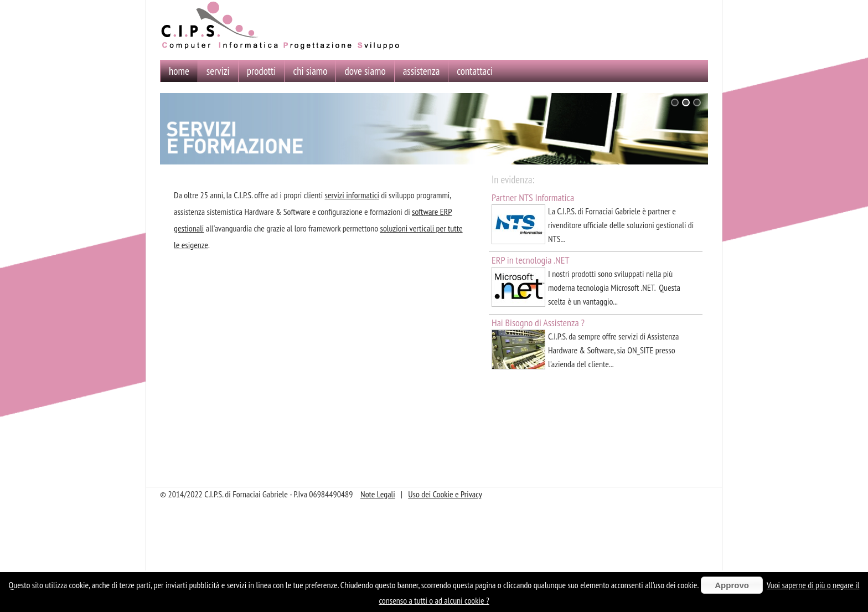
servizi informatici (352, 195)
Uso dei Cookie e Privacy (445, 494)
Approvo (732, 585)
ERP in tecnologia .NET (531, 260)
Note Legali (378, 494)
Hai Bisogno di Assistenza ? (538, 323)
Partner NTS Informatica (533, 197)
